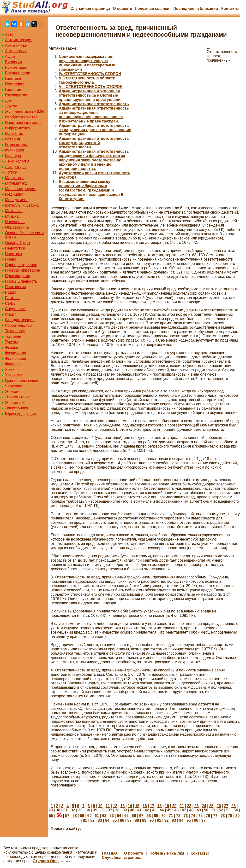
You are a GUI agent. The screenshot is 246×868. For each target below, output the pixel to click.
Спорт (10, 314)
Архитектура (16, 45)
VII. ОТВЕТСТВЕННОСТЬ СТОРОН (91, 87)
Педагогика (15, 248)
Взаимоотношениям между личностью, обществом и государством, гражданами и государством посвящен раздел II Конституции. (91, 190)
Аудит (10, 56)
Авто (9, 34)
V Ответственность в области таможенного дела (87, 80)
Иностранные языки (23, 123)
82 (92, 820)
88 (137, 820)
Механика (14, 211)
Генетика (13, 79)
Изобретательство (21, 117)
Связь (10, 303)
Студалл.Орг (45, 861)
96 (196, 820)
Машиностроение (21, 189)
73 (186, 816)
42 (147, 810)
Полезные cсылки (152, 9)
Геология (13, 90)
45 (169, 810)
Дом (9, 101)
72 (178, 816)
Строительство (18, 325)
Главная (110, 853)
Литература (15, 167)
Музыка (12, 216)
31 (66, 810)
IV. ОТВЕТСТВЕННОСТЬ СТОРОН (90, 74)
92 (167, 820)
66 (134, 816)
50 (206, 810)
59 (82, 816)
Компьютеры (16, 145)
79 (230, 816)
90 (152, 820)
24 (204, 806)
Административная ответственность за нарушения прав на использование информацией (95, 130)
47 (184, 810)
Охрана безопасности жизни (24, 235)
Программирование (23, 270)
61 (97, 816)
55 (51, 816)
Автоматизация (19, 40)
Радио (11, 292)
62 (104, 816)
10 (100, 806)
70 (163, 816)
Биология (13, 62)
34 (88, 810)
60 (90, 816)
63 (112, 816)
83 (100, 820)
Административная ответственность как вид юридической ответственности (94, 143)
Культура (13, 156)
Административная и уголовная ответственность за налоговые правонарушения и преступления (91, 95)
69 (156, 816)
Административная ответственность (94, 104)
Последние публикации (196, 9)
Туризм (11, 342)
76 (208, 816)
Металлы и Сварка (22, 205)
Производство (18, 276)
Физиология (16, 353)
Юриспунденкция (20, 414)
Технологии (15, 331)
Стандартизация (20, 320)
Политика (14, 254)
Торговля (13, 336)
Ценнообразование (22, 381)
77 (215, 816)
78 (223, 816)
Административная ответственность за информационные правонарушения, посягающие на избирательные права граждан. (94, 115)
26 (219, 806)
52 (221, 810)
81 (85, 820)
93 (174, 820)
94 (181, 820)
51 (214, 810)
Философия (15, 358)
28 (234, 806)
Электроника (17, 408)
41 (139, 810)
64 (119, 816)
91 (159, 820)
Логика (11, 172)
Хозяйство (14, 375)
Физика (12, 347)
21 (182, 806)
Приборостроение (21, 265)
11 (108, 806)
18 (160, 806)
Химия (11, 370)
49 (199, 810)
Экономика (15, 403)
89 (144, 820)
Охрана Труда (18, 243)
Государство (16, 95)
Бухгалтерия (16, 67)
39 (125, 810)
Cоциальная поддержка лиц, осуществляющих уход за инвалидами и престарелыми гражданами (87, 63)
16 (145, 806)
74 (193, 816)
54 (236, 810)
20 (174, 806)
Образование (17, 227)
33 (80, 810)
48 (191, 810)
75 (200, 816)
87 (129, 820)
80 (238, 816)
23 (197, 806)
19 (167, 806)
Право (11, 259)
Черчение (14, 386)
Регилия (12, 298)
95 (189, 820)
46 (177, 810)
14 (130, 806)
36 (102, 810)
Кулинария (15, 150)
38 (117, 810)
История (12, 139)
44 (162, 810)
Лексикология (17, 161)
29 (51, 810)
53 (228, 810)
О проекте (122, 9)
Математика (16, 183)
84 (107, 820)
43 (154, 810)
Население (15, 222)
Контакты (230, 9)
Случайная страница (90, 9)
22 (189, 806)
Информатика (17, 128)
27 (226, 806)
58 (75, 816)
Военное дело (18, 73)
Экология (13, 392)
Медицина (14, 194)
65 (126, 816)
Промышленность (21, 281)
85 (115, 820)
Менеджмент (17, 200)
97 (204, 820)
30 (58, 810)
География (15, 84)
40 (132, 810)
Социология (16, 309)
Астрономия (16, 51)
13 (123, 806)
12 (115, 806)
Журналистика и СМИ (24, 112)
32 (73, 810)
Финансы (13, 364)
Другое (11, 106)
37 (110, 810)
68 (149, 816)
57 (67, 816)
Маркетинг (14, 178)
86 (122, 820)
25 (211, 806)
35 (95, 810)
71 (171, 816)
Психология (15, 287)
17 (152, 806)
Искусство (14, 134)
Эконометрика (18, 397)
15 (137, 806)
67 (141, 816)
